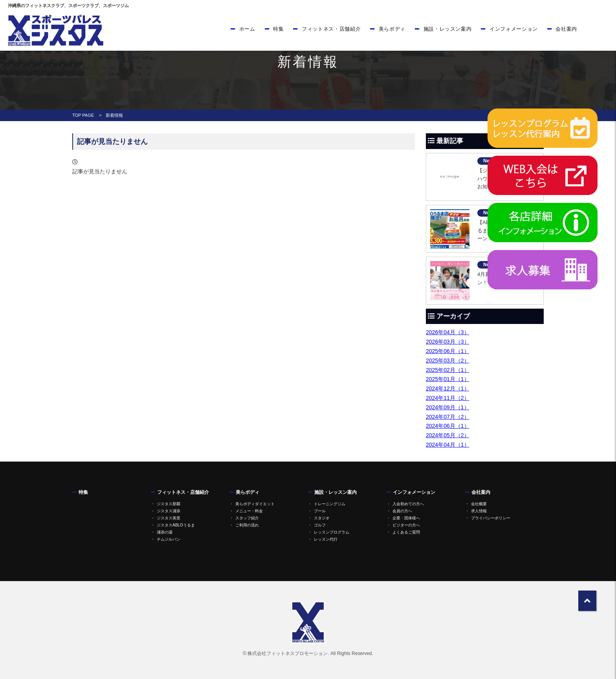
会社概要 (479, 504)
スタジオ (322, 518)
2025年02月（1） (448, 370)
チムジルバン (169, 539)
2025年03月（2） (448, 361)
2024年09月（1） (448, 407)
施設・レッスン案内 (448, 29)
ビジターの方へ (406, 525)
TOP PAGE (83, 115)
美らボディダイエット (255, 504)
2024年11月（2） (448, 398)
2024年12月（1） (448, 388)
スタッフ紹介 (247, 518)
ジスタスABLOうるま (176, 525)
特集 (278, 29)
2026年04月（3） (448, 332)
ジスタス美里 (169, 518)
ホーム (247, 29)
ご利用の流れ (247, 525)
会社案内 (566, 29)
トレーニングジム (330, 504)
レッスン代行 (326, 539)
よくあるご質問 (406, 532)
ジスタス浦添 (169, 511)
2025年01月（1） (448, 379)
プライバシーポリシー (491, 518)
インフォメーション (514, 29)
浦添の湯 (165, 532)
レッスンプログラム (332, 532)
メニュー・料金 (249, 511)
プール (320, 511)
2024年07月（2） (448, 417)
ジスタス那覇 (169, 504)
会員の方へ (402, 511)
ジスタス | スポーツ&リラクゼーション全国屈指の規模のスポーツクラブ (55, 30)
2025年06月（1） (448, 351)
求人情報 (479, 511)
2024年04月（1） (448, 445)
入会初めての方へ (408, 504)
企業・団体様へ (406, 518)
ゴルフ (320, 525)
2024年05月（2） (448, 435)
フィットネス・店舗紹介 (331, 29)
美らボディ (392, 29)
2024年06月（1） (448, 426)
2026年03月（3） (448, 342)
